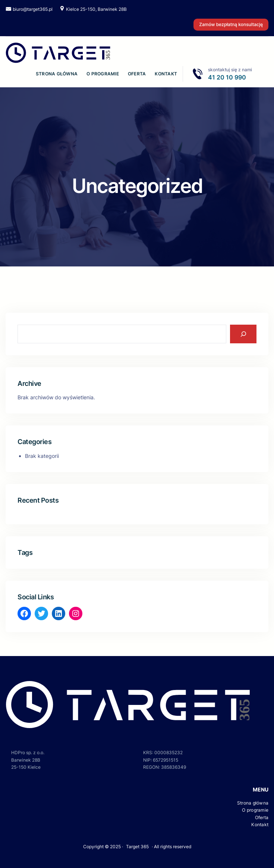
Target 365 (137, 847)
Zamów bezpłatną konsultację (231, 24)
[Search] (243, 334)
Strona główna (57, 74)
